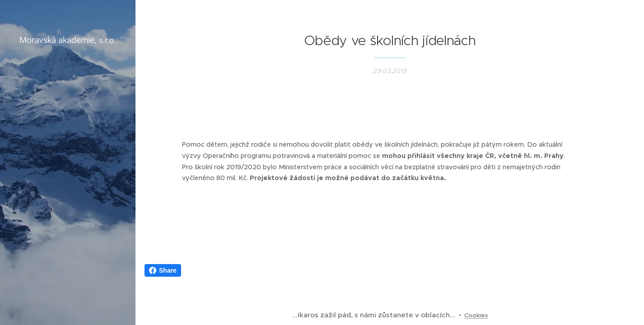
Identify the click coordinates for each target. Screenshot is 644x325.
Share (163, 270)
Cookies (476, 315)
